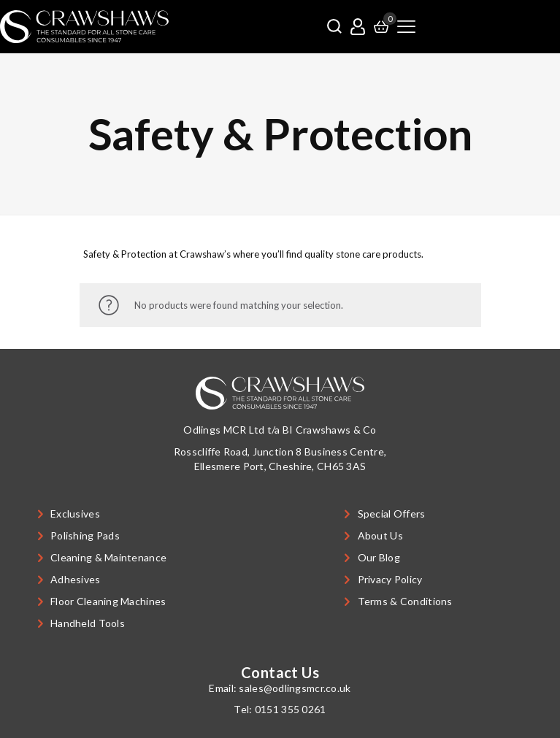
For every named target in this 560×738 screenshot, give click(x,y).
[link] (84, 27)
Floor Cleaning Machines (108, 601)
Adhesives (76, 579)
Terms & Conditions (405, 601)
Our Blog (379, 557)
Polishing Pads (85, 535)
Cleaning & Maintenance (108, 557)
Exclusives (75, 514)
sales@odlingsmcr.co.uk (295, 688)
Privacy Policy (390, 579)
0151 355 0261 (291, 709)
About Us (380, 535)
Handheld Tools (88, 623)
